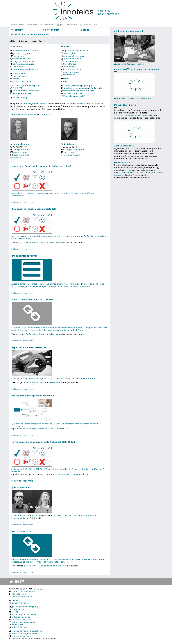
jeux (61, 25)
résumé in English (21, 155)
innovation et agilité (125, 105)
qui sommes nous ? (22, 81)
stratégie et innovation (74, 56)
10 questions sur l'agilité (74, 96)
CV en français (20, 152)
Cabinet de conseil (20, 516)
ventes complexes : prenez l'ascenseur (33, 396)
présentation (19, 73)
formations (19, 56)
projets (91, 516)
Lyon (35, 104)
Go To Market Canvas (73, 93)
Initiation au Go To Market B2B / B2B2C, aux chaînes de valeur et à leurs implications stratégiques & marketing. (58, 470)
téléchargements (20, 631)
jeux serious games (22, 53)
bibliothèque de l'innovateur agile (79, 91)
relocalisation (69, 75)
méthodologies (20, 76)
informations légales (21, 633)
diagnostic (62, 284)
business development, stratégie (71, 516)
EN (96, 25)
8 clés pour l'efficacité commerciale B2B (34, 209)
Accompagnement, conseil (24, 284)
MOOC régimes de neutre (26, 69)
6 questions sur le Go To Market (29, 347)
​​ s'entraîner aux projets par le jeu (30, 34)
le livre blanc (55, 243)
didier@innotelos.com (74, 150)
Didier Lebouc (68, 144)
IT (101, 25)
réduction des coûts (73, 59)
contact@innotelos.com (23, 591)
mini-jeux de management (129, 31)
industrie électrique (72, 69)
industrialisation (71, 61)
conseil (32, 25)
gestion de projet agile (35, 286)
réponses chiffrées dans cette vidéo (132, 98)
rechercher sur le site (22, 636)
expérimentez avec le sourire (134, 50)
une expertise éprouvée (24, 256)
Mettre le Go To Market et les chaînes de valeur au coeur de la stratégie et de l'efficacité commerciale (53, 195)
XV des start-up (20, 97)
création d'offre (54, 286)
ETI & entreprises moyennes (26, 91)
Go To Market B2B (21, 531)
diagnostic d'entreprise (24, 61)
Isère (23, 596)
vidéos (72, 25)
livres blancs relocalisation (75, 88)
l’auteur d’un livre (127, 173)
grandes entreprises (22, 93)
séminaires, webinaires (24, 64)
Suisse (80, 104)
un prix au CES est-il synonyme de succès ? (137, 69)
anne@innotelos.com (23, 150)
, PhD (123, 162)
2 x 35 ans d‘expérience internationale (132, 115)
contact (86, 25)
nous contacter (19, 594)
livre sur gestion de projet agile (77, 85)
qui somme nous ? (20, 603)
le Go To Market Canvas (35, 243)
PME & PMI (18, 88)
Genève (43, 104)
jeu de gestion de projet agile (26, 607)
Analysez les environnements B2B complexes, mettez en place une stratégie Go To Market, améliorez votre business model (59, 237)
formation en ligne (22, 59)
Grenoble (27, 104)
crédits (36, 633)
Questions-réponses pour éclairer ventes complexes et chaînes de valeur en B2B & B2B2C (54, 379)
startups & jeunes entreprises (26, 85)
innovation (68, 286)
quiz (65, 81)
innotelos (18, 25)
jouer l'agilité (70, 53)
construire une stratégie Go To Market (33, 300)
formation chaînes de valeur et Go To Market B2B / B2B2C (43, 442)
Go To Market (69, 64)
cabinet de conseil (29, 115)
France (29, 596)
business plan (70, 67)
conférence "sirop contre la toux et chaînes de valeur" (41, 166)
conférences (19, 67)
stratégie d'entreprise (94, 284)
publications (36, 631)
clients (16, 79)
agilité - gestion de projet (24, 622)
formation (47, 25)
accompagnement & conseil (26, 51)
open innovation (71, 72)
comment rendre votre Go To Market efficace (67, 474)
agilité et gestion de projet (76, 51)
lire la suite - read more (22, 202)
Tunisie (97, 104)
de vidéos (140, 173)
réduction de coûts (83, 286)
